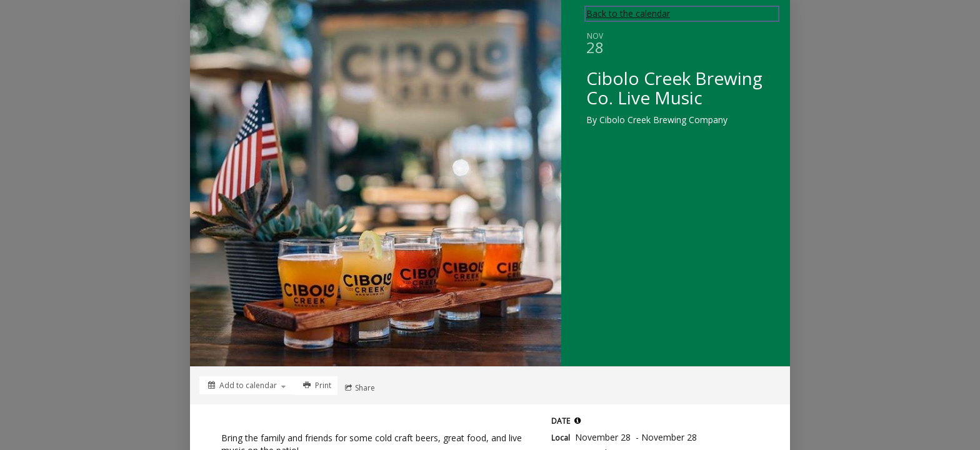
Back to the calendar (628, 13)
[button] (577, 421)
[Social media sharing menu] (359, 388)
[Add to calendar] (247, 385)
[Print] (316, 386)
